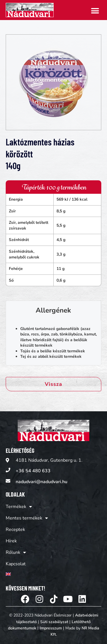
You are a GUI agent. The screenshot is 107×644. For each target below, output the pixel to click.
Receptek (15, 530)
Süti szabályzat (54, 622)
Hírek (11, 541)
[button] (95, 11)
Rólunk (16, 552)
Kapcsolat (16, 564)
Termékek (19, 507)
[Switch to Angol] (27, 574)
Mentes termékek (27, 518)
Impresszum (51, 628)
